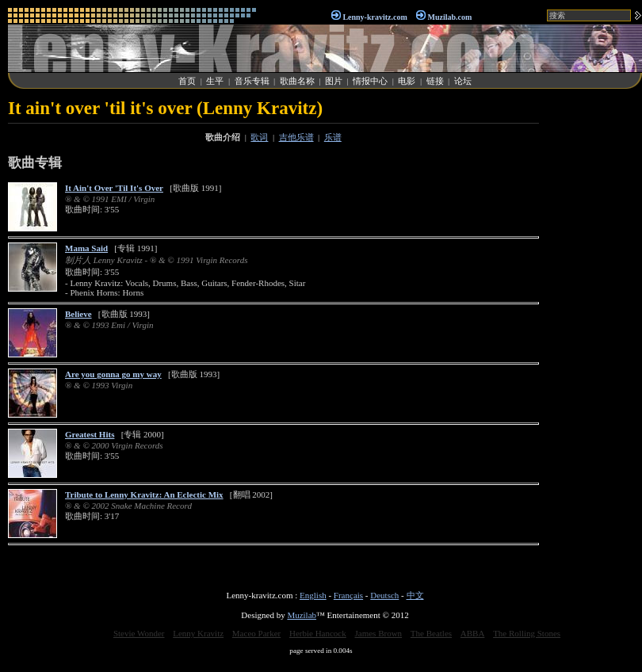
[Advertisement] (594, 336)
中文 (415, 595)
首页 (187, 81)
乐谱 (333, 137)
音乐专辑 (252, 81)
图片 (334, 81)
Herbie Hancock (318, 633)
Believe (78, 314)
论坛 (463, 81)
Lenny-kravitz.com (374, 17)
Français (348, 595)
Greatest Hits (90, 434)
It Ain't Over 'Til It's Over (114, 188)
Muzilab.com (450, 17)
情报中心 (370, 81)
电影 (407, 81)
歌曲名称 (297, 81)
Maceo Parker (256, 633)
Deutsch (384, 595)
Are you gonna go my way (113, 374)
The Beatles (431, 633)
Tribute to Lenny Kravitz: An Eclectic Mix (144, 494)
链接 (435, 81)
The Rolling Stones (527, 633)
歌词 (259, 137)
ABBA (473, 633)
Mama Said (86, 248)
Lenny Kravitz (198, 633)
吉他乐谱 (296, 137)
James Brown (379, 633)
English (313, 595)
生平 (215, 81)
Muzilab (302, 615)
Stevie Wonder (139, 633)
